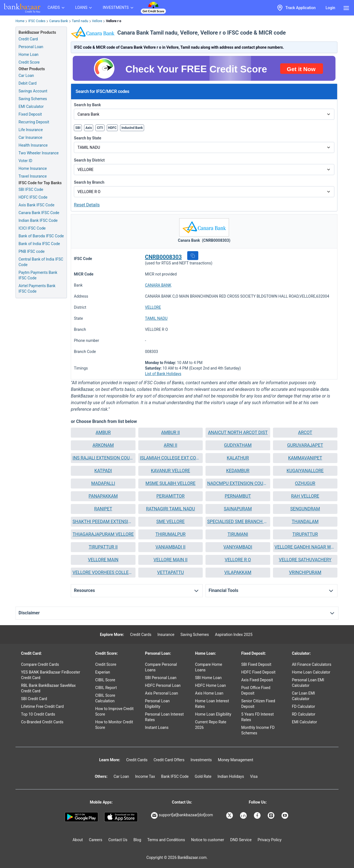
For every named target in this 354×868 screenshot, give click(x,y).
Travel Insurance (33, 176)
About (78, 840)
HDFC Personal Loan (163, 685)
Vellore (97, 21)
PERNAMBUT (238, 496)
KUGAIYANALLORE (305, 471)
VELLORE (153, 307)
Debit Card (28, 83)
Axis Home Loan (209, 693)
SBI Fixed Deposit (256, 664)
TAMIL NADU (156, 318)
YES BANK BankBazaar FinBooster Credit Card (51, 675)
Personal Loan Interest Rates (164, 717)
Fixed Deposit (30, 114)
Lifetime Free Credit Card (42, 706)
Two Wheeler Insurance (39, 153)
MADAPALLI (103, 483)
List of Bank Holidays (163, 374)
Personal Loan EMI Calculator (308, 683)
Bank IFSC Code (175, 776)
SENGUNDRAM (305, 509)
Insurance (166, 635)
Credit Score (106, 664)
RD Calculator (304, 714)
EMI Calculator (31, 106)
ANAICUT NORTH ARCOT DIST (238, 432)
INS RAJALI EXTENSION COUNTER (103, 458)
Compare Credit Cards (40, 664)
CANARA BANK (158, 285)
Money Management (236, 760)
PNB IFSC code (32, 251)
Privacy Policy (270, 840)
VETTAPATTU (171, 572)
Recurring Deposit (34, 122)
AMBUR (103, 432)
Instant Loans (157, 727)
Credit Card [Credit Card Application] (28, 39)
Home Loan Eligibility (213, 714)
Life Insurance (31, 130)
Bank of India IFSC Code (39, 244)
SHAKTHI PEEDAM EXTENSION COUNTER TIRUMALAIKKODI (103, 522)
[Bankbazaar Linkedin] (244, 815)
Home (20, 21)
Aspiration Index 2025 (234, 635)
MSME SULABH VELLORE (171, 483)
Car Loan (26, 76)
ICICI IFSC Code (32, 228)
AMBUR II (171, 432)
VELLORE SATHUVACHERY (305, 560)
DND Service (241, 840)
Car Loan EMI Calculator (303, 696)
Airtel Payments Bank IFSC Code (37, 289)
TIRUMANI (238, 534)
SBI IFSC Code (31, 189)
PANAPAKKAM (103, 496)
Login (330, 8)
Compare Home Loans (209, 667)
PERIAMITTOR (170, 496)
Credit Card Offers (169, 760)
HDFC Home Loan (210, 685)
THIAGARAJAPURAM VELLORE (103, 534)
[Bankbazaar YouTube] (285, 815)
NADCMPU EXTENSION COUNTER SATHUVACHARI (238, 483)
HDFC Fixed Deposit (258, 672)
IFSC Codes (37, 21)
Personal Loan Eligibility (157, 704)
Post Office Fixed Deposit (256, 690)
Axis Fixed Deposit (257, 680)
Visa (254, 776)
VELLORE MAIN (103, 560)
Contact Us (118, 840)
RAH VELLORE (305, 496)
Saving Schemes (33, 99)
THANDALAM (305, 522)
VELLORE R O (238, 560)
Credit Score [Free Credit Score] (29, 62)
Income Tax (145, 776)
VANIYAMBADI (238, 547)
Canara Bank (59, 21)
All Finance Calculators (311, 664)
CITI (100, 128)
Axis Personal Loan (161, 693)
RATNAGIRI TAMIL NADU (171, 509)
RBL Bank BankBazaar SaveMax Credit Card (48, 688)
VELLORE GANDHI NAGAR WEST (305, 547)
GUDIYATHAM (238, 445)
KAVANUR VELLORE (171, 471)
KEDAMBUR (238, 471)
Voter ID (25, 161)
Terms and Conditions (166, 840)
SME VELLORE (171, 522)
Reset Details (87, 205)
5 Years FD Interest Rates (257, 717)
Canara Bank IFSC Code (39, 213)
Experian (103, 672)
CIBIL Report (106, 688)
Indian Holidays (231, 776)
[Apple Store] (121, 817)
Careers (96, 840)
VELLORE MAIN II (171, 560)
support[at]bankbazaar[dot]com (182, 815)
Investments (201, 760)
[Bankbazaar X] (230, 815)
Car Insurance (30, 137)
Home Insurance (33, 168)
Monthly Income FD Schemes (258, 730)
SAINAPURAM (238, 509)
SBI (78, 128)
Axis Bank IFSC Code (37, 205)
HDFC (112, 128)
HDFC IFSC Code (33, 197)
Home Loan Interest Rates (212, 704)
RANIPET (103, 509)
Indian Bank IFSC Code (38, 220)
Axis (89, 128)
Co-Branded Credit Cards (42, 722)
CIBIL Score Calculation (105, 698)
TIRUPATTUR (305, 534)
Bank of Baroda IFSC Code (41, 236)
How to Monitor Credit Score (114, 725)
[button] (193, 256)
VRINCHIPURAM (305, 572)
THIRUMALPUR (171, 534)
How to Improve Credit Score (114, 711)
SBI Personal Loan (161, 678)
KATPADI (103, 471)
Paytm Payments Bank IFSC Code (38, 275)
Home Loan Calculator (311, 672)
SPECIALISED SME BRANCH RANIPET (238, 522)
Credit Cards (141, 635)
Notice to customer (208, 840)
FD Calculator (303, 706)
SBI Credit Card (34, 699)
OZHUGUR (305, 483)
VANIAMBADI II (170, 547)
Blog (137, 840)
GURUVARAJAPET (305, 445)
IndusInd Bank (132, 128)
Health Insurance (33, 145)
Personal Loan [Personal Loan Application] (31, 47)
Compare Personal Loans (161, 667)
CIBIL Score (105, 680)
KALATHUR (238, 458)
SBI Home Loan (208, 678)
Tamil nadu (80, 21)
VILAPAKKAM (238, 572)
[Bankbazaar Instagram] (272, 815)
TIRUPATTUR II (103, 547)
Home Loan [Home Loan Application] (28, 54)
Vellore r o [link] (114, 21)
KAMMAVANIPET (305, 458)
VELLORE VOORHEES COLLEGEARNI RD (103, 572)
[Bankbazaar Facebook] (258, 815)
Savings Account (33, 91)
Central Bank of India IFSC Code (41, 262)
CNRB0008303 (163, 257)
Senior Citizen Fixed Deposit (258, 704)
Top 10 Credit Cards (38, 714)
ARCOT (305, 432)
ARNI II (171, 445)
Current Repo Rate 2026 (211, 725)
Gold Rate (203, 776)
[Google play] (81, 817)
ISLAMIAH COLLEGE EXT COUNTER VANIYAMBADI (171, 458)
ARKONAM (103, 445)
